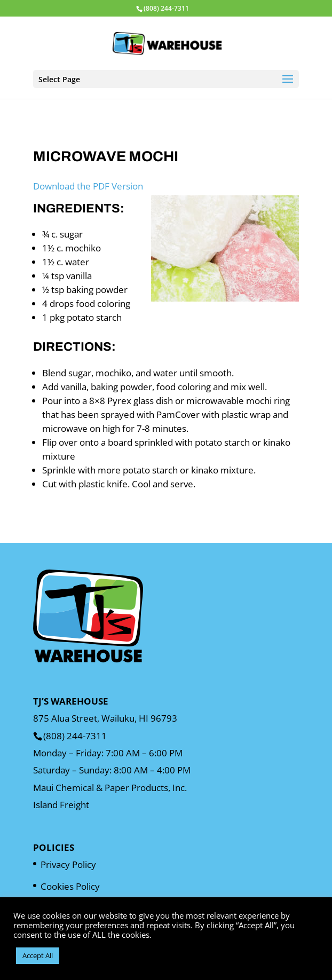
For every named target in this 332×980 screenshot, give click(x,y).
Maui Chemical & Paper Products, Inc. (110, 788)
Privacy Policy (68, 864)
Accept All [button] (38, 955)
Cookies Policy (70, 886)
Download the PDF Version (88, 186)
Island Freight (61, 805)
